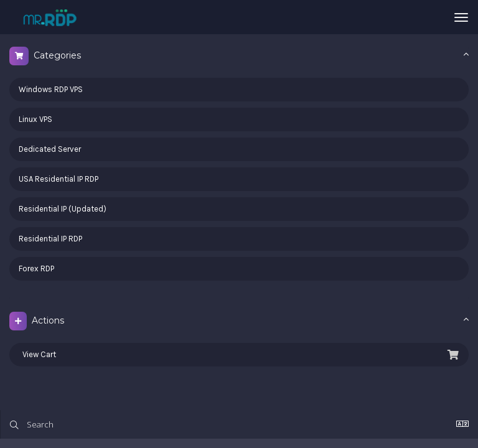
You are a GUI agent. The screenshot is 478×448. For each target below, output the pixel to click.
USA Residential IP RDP (59, 179)
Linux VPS (35, 119)
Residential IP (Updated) (63, 209)
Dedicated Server (50, 149)
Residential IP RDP (50, 239)
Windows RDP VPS (51, 89)
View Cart (239, 355)
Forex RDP (36, 268)
